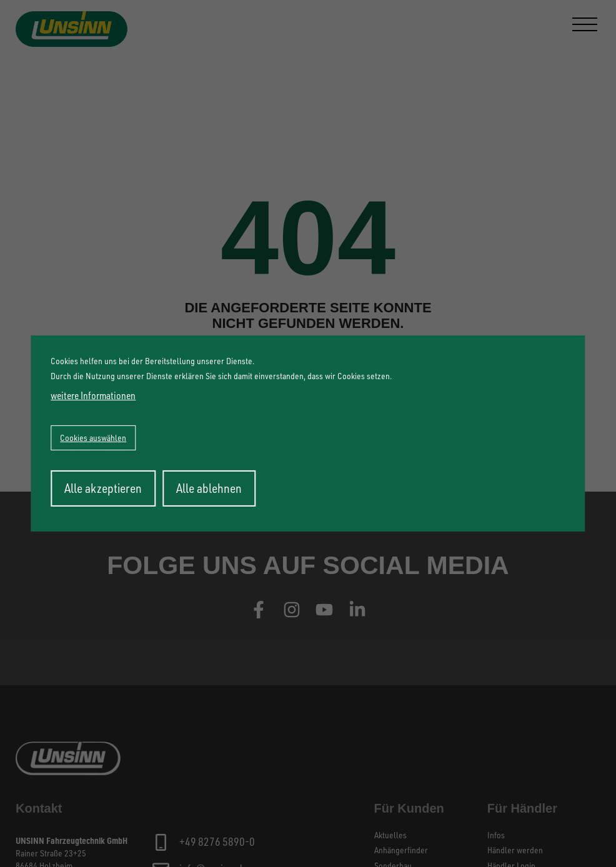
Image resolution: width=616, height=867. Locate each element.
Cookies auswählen (93, 438)
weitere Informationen (93, 395)
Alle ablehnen (209, 488)
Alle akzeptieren (103, 488)
